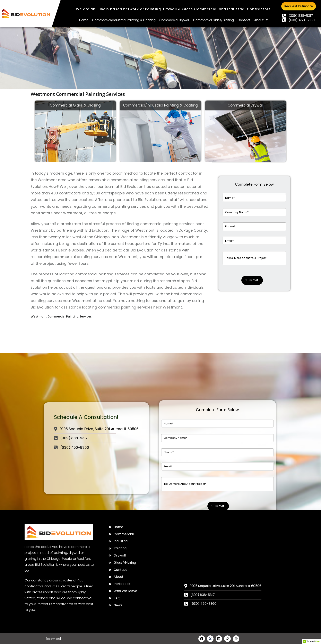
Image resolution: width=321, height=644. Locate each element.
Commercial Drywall (174, 20)
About (261, 20)
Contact (244, 20)
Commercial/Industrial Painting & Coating (124, 20)
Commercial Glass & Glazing (75, 105)
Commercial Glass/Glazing (213, 20)
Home (84, 20)
